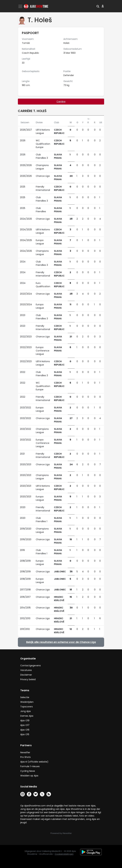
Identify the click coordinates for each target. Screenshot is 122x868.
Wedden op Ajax (29, 776)
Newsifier (25, 752)
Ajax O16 (25, 730)
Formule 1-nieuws (30, 766)
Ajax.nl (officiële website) (34, 762)
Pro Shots (25, 757)
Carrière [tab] (61, 101)
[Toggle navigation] (21, 6)
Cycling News (28, 771)
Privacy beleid (28, 679)
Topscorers (27, 707)
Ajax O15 (25, 734)
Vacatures (26, 670)
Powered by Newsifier (61, 833)
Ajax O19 (25, 720)
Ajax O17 (25, 725)
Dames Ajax (27, 716)
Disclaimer (26, 675)
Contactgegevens (30, 666)
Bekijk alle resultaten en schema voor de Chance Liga (61, 642)
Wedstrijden (27, 702)
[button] (98, 6)
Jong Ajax (26, 711)
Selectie (25, 697)
